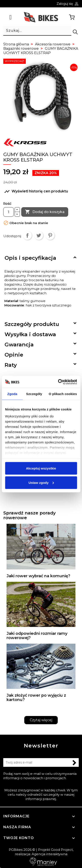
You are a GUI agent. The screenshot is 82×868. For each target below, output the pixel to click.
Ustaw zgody (41, 482)
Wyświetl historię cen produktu (36, 192)
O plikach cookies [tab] (63, 394)
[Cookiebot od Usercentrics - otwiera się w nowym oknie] (58, 382)
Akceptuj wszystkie (41, 468)
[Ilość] (9, 212)
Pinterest (50, 235)
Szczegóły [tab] (34, 394)
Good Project (62, 850)
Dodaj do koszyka (45, 212)
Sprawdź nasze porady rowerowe (30, 515)
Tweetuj (39, 235)
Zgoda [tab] (12, 394)
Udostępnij (27, 235)
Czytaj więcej (41, 720)
